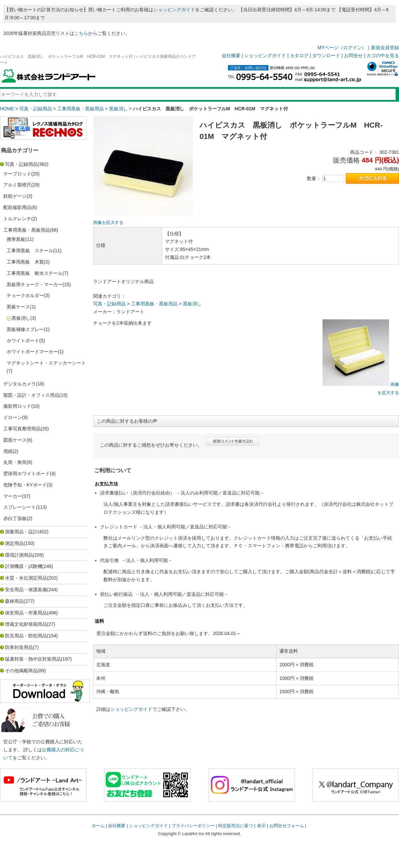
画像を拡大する (108, 223)
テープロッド (17, 174)
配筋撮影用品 (17, 207)
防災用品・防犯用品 (26, 636)
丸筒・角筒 (15, 462)
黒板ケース (18, 307)
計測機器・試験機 (24, 566)
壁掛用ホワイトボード (27, 474)
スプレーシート (20, 507)
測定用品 (14, 543)
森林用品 (14, 601)
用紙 (8, 451)
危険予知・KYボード (25, 485)
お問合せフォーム (287, 826)
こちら (81, 33)
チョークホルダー (25, 295)
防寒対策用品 (19, 647)
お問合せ (353, 55)
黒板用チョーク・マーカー (35, 284)
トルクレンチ (17, 219)
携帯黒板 (16, 239)
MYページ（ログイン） (342, 48)
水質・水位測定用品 (26, 578)
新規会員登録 (385, 48)
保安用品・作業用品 (26, 613)
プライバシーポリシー (193, 826)
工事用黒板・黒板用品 (80, 109)
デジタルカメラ (20, 384)
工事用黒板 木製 (25, 262)
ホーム (98, 826)
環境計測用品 (19, 555)
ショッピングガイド (174, 10)
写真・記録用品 (36, 109)
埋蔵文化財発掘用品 (26, 624)
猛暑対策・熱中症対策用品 (33, 659)
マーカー (13, 496)
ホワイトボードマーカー (32, 352)
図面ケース (15, 440)
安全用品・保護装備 (26, 590)
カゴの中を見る (383, 55)
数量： (314, 178)
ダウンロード (326, 55)
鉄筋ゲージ (15, 196)
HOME (7, 109)
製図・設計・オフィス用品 (31, 395)
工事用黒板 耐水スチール (35, 273)
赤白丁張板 (15, 518)
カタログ (299, 55)
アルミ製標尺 (17, 185)
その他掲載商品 (21, 671)
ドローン (13, 417)
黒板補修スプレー (25, 329)
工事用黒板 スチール (30, 251)
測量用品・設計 (21, 532)
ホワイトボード (23, 341)
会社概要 (231, 55)
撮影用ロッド (17, 406)
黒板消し (118, 109)
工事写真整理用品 (22, 429)
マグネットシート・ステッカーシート (46, 363)
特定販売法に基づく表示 (242, 826)
